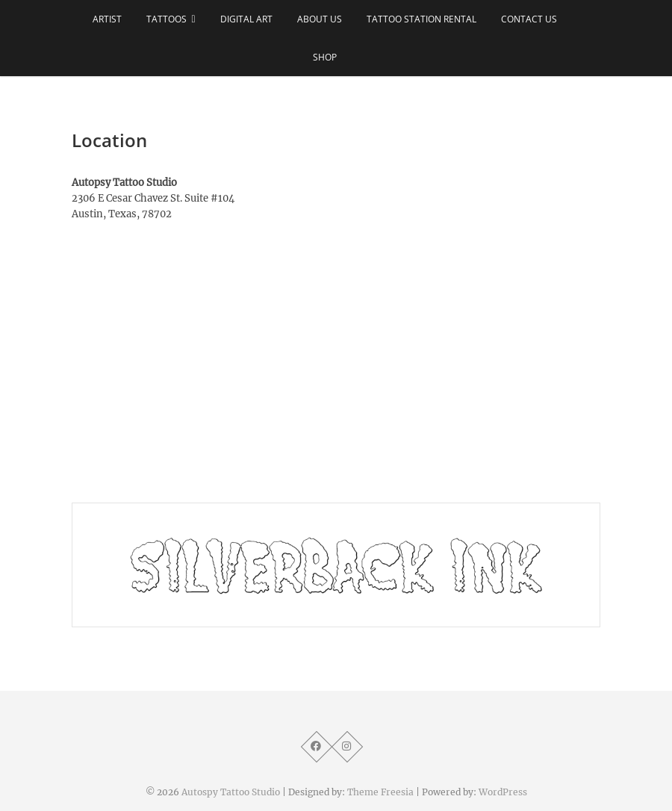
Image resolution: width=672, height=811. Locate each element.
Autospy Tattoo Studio (231, 792)
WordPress (503, 792)
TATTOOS (167, 19)
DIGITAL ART (246, 19)
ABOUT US (320, 19)
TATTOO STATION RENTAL (421, 19)
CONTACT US (529, 19)
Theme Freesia (380, 792)
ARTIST (107, 19)
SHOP (325, 57)
